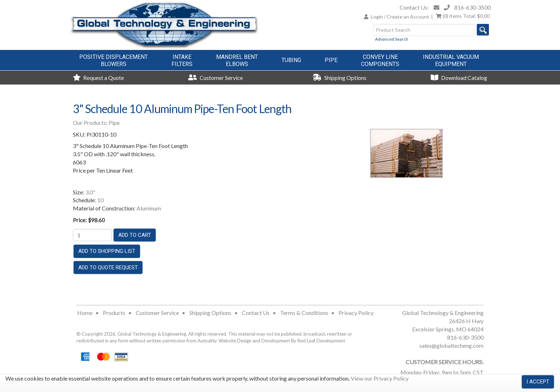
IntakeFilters (182, 60)
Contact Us (256, 313)
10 (100, 200)
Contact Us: (414, 7)
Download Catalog (459, 78)
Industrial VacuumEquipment (451, 60)
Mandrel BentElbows (237, 60)
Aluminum (149, 208)
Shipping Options (340, 78)
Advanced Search (392, 39)
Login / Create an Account (400, 17)
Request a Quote (98, 78)
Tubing (291, 60)
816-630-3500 (472, 7)
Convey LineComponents (380, 60)
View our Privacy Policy (380, 378)
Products (114, 313)
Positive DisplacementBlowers (114, 60)
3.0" (90, 192)
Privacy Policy (356, 313)
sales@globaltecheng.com (451, 345)
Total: (463, 16)
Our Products (89, 123)
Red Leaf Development (321, 341)
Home (85, 313)
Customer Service (216, 78)
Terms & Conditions (304, 313)
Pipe (331, 60)
